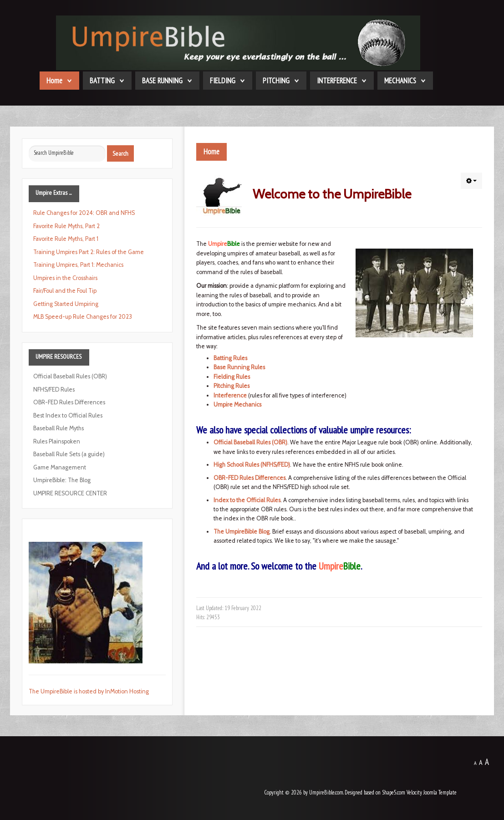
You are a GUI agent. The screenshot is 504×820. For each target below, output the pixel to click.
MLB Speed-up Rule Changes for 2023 (83, 317)
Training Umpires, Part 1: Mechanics (78, 265)
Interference (230, 395)
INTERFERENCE (337, 81)
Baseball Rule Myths (59, 428)
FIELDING (223, 81)
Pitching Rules (232, 386)
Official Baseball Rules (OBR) (250, 442)
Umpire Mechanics (237, 405)
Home (54, 81)
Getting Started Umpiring (66, 304)
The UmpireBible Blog (242, 532)
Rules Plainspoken (57, 441)
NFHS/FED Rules (54, 390)
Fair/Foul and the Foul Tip (65, 291)
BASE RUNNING (162, 81)
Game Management (60, 467)
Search (120, 153)
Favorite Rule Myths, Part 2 (66, 226)
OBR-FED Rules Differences (249, 478)
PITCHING (276, 81)
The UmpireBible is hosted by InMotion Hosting (89, 691)
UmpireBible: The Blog (62, 480)
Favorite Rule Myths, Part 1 (66, 239)
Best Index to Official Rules (68, 415)
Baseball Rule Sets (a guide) (69, 454)
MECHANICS (400, 81)
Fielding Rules (232, 377)
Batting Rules (230, 358)
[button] (471, 181)
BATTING (102, 81)
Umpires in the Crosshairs (65, 278)
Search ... (29, 145)
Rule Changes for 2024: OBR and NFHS (84, 213)
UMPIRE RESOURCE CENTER (70, 493)
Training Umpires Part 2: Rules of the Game (89, 252)
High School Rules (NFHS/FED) (252, 465)
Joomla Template (440, 792)
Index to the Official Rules (247, 500)
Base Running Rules (239, 367)
